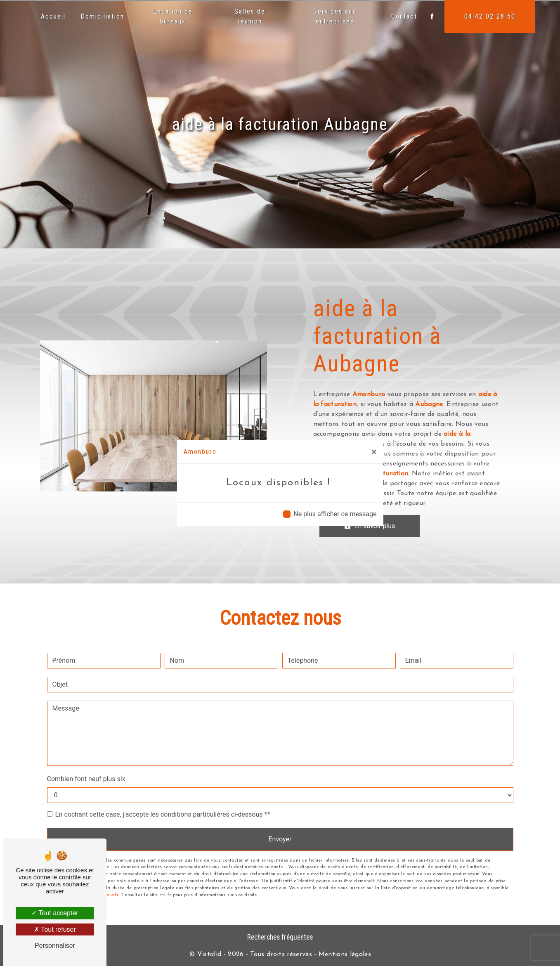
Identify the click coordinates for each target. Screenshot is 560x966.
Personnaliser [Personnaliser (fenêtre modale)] (55, 946)
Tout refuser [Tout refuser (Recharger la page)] (55, 929)
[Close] (374, 452)
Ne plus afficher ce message (335, 514)
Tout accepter (55, 913)
